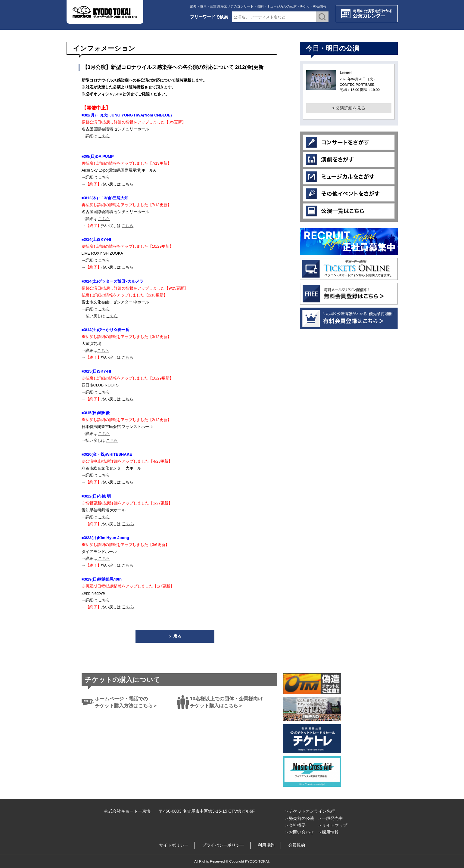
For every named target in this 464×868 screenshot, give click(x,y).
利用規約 (266, 845)
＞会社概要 (295, 825)
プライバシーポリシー (223, 845)
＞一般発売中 (330, 818)
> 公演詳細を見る (349, 108)
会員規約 (297, 845)
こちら (104, 136)
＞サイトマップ (332, 825)
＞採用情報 (328, 832)
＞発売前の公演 (299, 818)
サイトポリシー (174, 845)
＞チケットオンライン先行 (310, 811)
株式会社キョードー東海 (127, 811)
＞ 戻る (175, 636)
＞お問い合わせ (299, 832)
